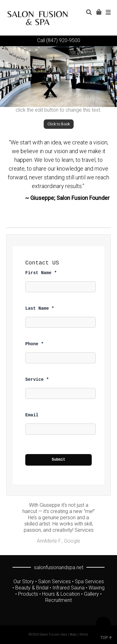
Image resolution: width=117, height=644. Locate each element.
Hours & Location (61, 594)
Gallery (91, 594)
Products (28, 594)
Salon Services (54, 581)
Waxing (97, 588)
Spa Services (89, 581)
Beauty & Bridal (32, 588)
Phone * (34, 344)
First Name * (41, 273)
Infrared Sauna (68, 588)
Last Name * (40, 308)
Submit (59, 460)
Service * (37, 380)
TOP (106, 638)
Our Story (24, 581)
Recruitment (58, 600)
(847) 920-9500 (63, 40)
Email (32, 415)
